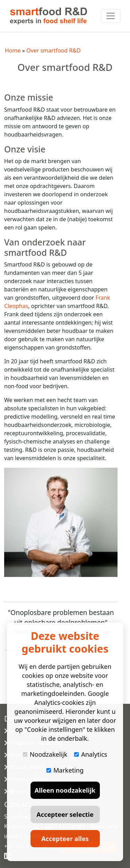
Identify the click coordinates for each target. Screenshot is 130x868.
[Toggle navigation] (111, 16)
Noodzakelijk (45, 754)
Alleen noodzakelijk (65, 790)
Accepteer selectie (65, 814)
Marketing (65, 770)
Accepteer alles (65, 839)
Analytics (91, 754)
